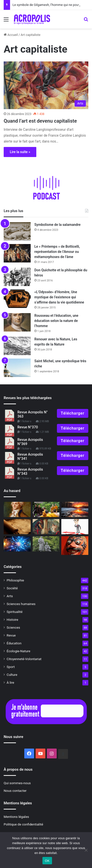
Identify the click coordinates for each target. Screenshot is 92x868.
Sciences (13, 627)
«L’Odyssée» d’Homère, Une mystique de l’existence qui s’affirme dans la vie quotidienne (59, 297)
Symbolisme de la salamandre (57, 225)
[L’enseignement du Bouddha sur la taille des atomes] (17, 544)
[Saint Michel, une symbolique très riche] (17, 368)
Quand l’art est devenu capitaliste (40, 121)
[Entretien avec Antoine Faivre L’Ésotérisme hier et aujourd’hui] (17, 527)
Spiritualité (15, 612)
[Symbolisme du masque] (75, 546)
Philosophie (15, 580)
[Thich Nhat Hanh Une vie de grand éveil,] (46, 509)
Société (12, 588)
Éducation (14, 643)
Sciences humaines (21, 604)
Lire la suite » (20, 152)
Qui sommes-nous (17, 783)
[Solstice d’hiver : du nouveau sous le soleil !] (75, 509)
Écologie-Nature (18, 651)
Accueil (11, 35)
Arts (10, 596)
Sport (11, 667)
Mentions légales (16, 817)
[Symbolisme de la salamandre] (17, 231)
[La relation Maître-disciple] (46, 544)
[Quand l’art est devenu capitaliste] (46, 85)
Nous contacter (15, 791)
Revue (11, 635)
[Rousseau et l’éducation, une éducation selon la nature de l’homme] (17, 322)
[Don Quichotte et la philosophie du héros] (17, 277)
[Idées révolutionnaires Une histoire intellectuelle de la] (17, 509)
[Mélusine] (46, 527)
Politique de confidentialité (23, 824)
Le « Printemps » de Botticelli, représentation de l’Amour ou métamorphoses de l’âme (57, 252)
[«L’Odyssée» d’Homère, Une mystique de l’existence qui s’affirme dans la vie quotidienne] (17, 299)
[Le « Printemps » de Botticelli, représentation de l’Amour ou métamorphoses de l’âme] (17, 253)
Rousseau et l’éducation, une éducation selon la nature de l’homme (56, 321)
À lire (10, 682)
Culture (12, 675)
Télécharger (73, 413)
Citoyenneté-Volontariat (24, 659)
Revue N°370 (28, 427)
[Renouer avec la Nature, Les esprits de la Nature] (17, 346)
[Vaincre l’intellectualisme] (75, 527)
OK (47, 861)
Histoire (12, 620)
